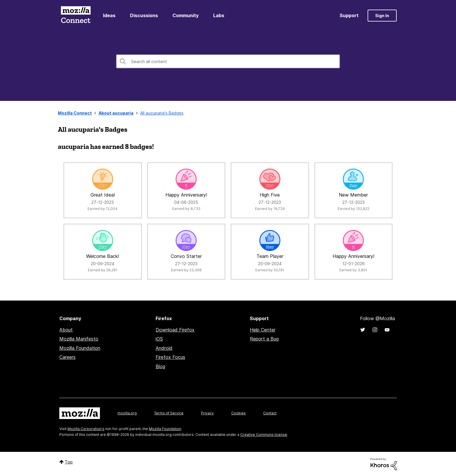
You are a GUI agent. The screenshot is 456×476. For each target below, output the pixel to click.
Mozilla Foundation (80, 348)
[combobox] (228, 61)
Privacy (207, 413)
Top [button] (69, 462)
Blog (160, 366)
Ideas (109, 15)
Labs (219, 15)
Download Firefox (175, 330)
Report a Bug (264, 339)
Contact (270, 413)
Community (186, 15)
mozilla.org (127, 413)
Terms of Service (169, 413)
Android (164, 348)
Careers (67, 357)
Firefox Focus (170, 357)
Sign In (382, 16)
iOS (159, 339)
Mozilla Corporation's (86, 429)
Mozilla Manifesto (79, 339)
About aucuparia (116, 113)
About (66, 330)
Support (349, 15)
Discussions (144, 15)
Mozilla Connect (76, 16)
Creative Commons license (264, 435)
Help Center (263, 330)
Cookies (238, 413)
